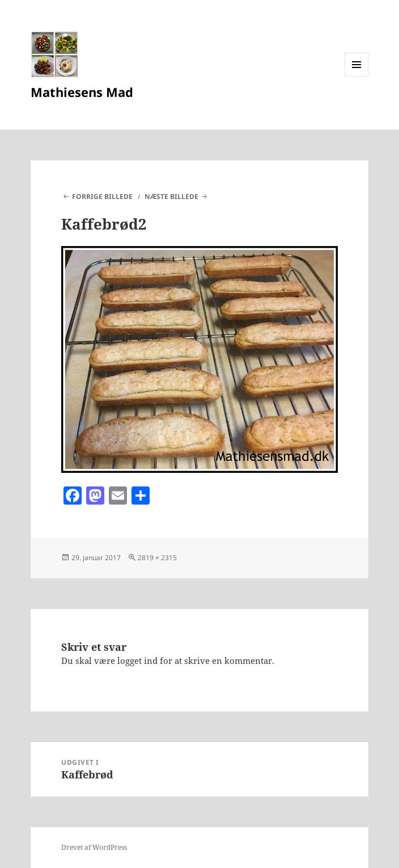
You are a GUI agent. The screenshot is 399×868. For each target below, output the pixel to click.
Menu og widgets (357, 76)
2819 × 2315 (157, 558)
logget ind (137, 660)
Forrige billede (102, 196)
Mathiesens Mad (82, 92)
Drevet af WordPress (94, 847)
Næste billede (171, 196)
